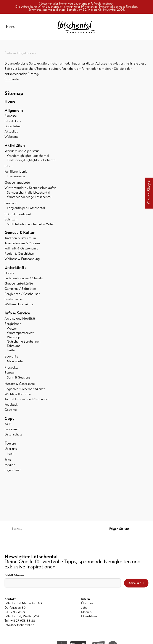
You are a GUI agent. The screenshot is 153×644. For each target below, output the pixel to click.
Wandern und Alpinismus (22, 152)
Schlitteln (11, 220)
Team (11, 454)
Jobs (8, 461)
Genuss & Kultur (19, 233)
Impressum (12, 430)
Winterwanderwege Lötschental (29, 197)
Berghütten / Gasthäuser (22, 294)
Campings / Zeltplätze (20, 289)
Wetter (12, 329)
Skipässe (11, 117)
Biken (8, 167)
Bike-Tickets (13, 122)
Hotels (9, 274)
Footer (10, 444)
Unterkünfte (16, 268)
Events (9, 373)
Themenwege (16, 177)
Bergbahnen (13, 324)
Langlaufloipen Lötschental (26, 209)
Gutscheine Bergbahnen (24, 342)
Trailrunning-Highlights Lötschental (32, 161)
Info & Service (17, 314)
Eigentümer (13, 471)
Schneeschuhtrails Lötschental (28, 193)
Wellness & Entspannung (22, 259)
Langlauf (11, 204)
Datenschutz (13, 435)
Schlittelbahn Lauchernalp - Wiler (30, 225)
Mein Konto (15, 362)
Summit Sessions (19, 378)
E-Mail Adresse (14, 576)
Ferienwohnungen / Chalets (24, 279)
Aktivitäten (15, 146)
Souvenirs (11, 357)
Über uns (11, 449)
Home (10, 102)
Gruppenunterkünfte (19, 284)
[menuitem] (76, 102)
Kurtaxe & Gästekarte (20, 384)
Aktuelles (11, 132)
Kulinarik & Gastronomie (21, 249)
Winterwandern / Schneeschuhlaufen (30, 188)
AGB (8, 425)
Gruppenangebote (17, 183)
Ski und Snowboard (18, 215)
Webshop (13, 338)
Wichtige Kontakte (18, 395)
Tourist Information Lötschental (26, 400)
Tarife (11, 351)
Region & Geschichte (19, 254)
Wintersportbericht (20, 333)
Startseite (12, 80)
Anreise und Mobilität (20, 319)
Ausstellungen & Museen (22, 244)
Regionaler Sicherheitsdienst (25, 390)
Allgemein (14, 111)
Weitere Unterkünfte (19, 305)
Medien (10, 466)
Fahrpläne (14, 346)
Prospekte (12, 368)
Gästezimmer (14, 300)
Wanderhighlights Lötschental (28, 156)
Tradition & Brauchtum (20, 239)
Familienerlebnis (16, 172)
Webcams (11, 137)
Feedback (11, 405)
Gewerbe (11, 410)
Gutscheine (13, 127)
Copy (9, 419)
